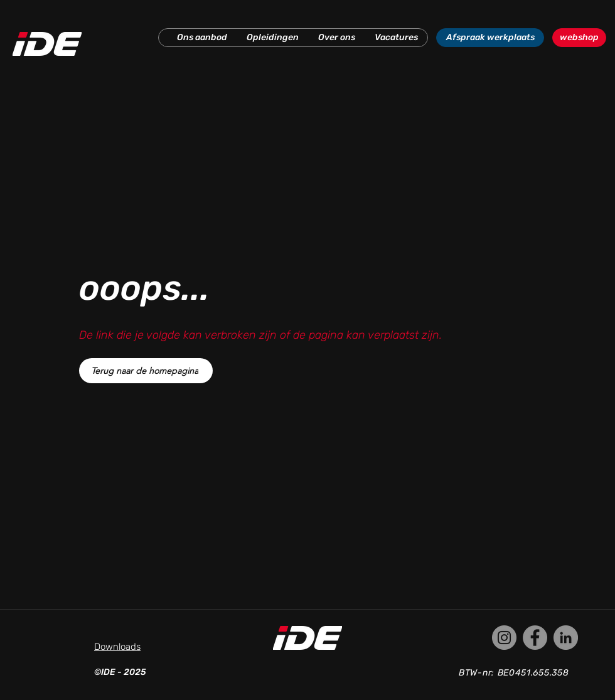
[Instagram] (504, 638)
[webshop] (579, 38)
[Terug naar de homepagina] (146, 371)
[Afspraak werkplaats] (490, 38)
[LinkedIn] (566, 638)
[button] (202, 38)
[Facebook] (535, 638)
